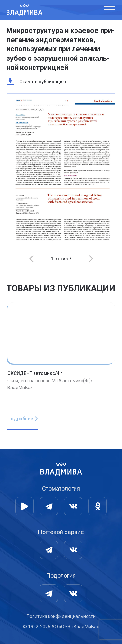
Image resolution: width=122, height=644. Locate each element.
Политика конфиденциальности (61, 616)
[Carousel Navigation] (61, 259)
